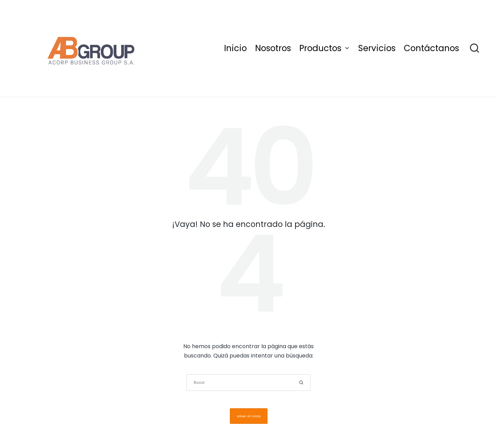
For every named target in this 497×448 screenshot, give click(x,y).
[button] (301, 383)
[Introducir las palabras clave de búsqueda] (248, 383)
